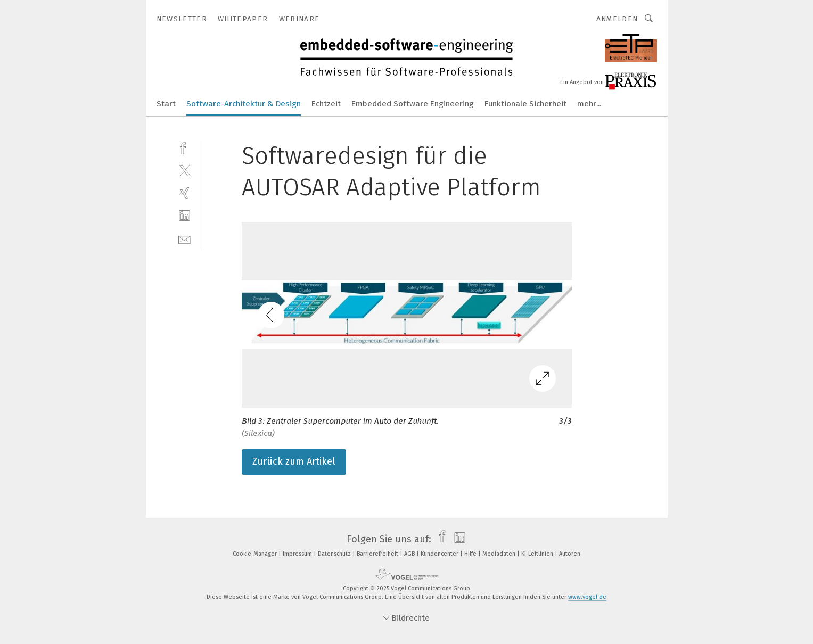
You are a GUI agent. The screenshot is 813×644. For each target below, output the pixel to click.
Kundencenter (440, 554)
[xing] (184, 193)
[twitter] (184, 170)
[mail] (184, 239)
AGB (410, 554)
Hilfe (471, 554)
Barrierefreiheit (378, 554)
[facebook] (184, 147)
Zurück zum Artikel (294, 461)
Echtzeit (326, 104)
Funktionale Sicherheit (525, 104)
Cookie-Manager (256, 554)
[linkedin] (184, 216)
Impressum (298, 554)
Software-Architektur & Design (244, 104)
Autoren (570, 554)
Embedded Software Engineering (413, 104)
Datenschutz (335, 554)
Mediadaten (500, 554)
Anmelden (617, 19)
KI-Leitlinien (538, 554)
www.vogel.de (587, 597)
